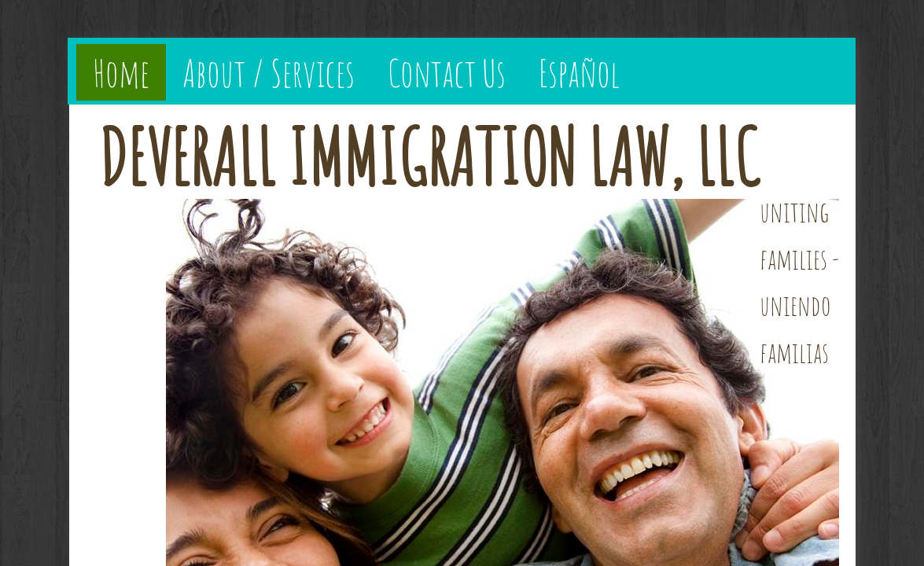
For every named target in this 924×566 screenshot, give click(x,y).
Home (121, 72)
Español (579, 72)
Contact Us (447, 72)
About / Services (269, 72)
